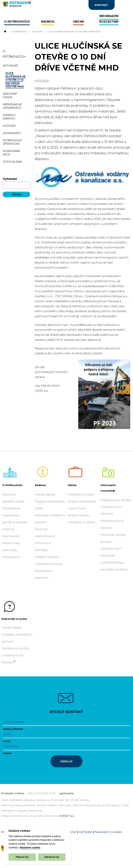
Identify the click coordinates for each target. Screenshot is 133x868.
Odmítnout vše (52, 857)
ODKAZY (107, 514)
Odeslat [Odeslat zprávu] (66, 761)
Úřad (39, 508)
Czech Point (77, 508)
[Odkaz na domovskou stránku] (5, 32)
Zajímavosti (11, 536)
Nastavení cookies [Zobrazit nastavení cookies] (108, 832)
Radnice (40, 485)
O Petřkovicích (19, 32)
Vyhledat (10, 179)
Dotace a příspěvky (82, 501)
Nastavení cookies (30, 848)
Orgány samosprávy (50, 501)
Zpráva (7, 753)
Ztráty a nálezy (78, 515)
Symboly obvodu (15, 522)
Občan (72, 485)
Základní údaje (13, 501)
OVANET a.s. (66, 816)
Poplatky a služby (81, 494)
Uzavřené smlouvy (49, 564)
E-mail (7, 741)
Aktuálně (37, 32)
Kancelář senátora (114, 569)
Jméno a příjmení (13, 729)
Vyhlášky (41, 550)
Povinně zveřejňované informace (45, 536)
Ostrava (7, 662)
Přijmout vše (22, 857)
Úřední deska (45, 494)
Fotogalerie (11, 557)
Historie (8, 529)
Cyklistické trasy (112, 562)
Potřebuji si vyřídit (81, 522)
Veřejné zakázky (47, 557)
